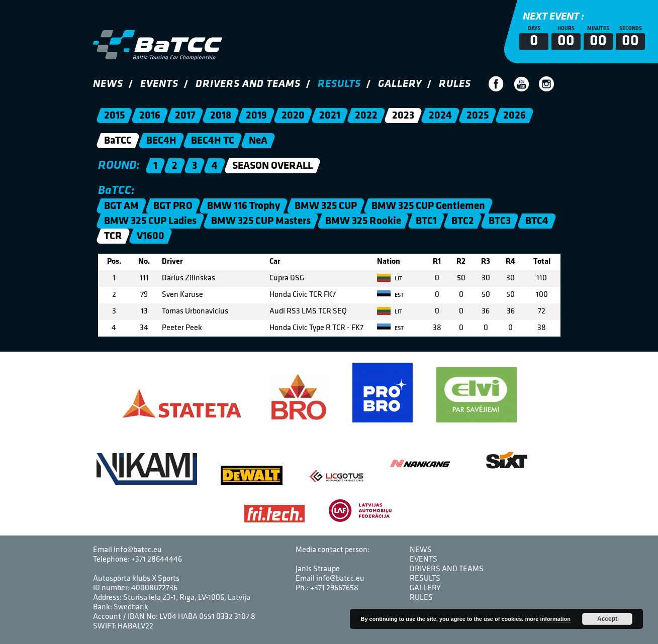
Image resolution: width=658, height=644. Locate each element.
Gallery (400, 84)
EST (390, 295)
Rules (455, 84)
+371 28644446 (157, 560)
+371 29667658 (334, 588)
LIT (390, 279)
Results (339, 84)
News (108, 84)
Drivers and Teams (248, 84)
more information (547, 619)
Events (159, 84)
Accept (607, 619)
